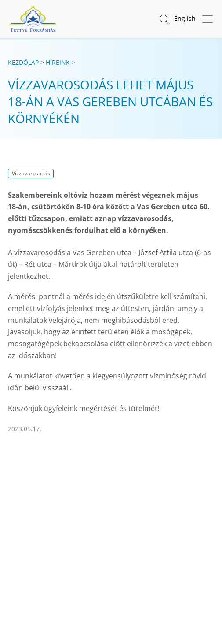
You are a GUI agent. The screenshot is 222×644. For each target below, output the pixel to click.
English (185, 18)
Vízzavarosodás (31, 173)
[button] (164, 19)
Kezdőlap (23, 62)
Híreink (58, 62)
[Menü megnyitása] (205, 19)
